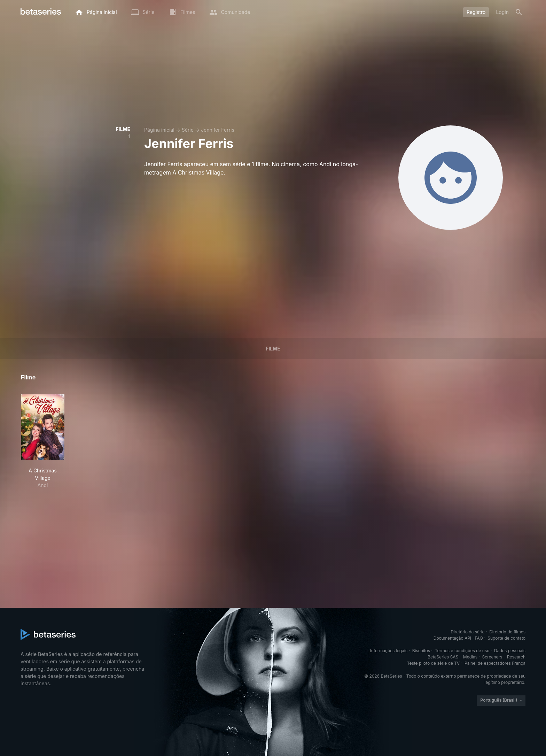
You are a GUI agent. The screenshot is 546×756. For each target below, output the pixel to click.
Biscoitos (421, 651)
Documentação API (453, 638)
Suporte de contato (506, 638)
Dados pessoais (510, 651)
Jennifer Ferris (218, 130)
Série (188, 130)
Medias (470, 657)
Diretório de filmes (507, 632)
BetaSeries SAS (443, 657)
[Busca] (519, 12)
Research (516, 657)
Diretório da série (467, 632)
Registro (476, 12)
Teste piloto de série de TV (434, 663)
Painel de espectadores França (495, 663)
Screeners (492, 657)
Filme (273, 349)
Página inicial (159, 130)
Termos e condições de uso (462, 651)
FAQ (479, 638)
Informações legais (389, 651)
